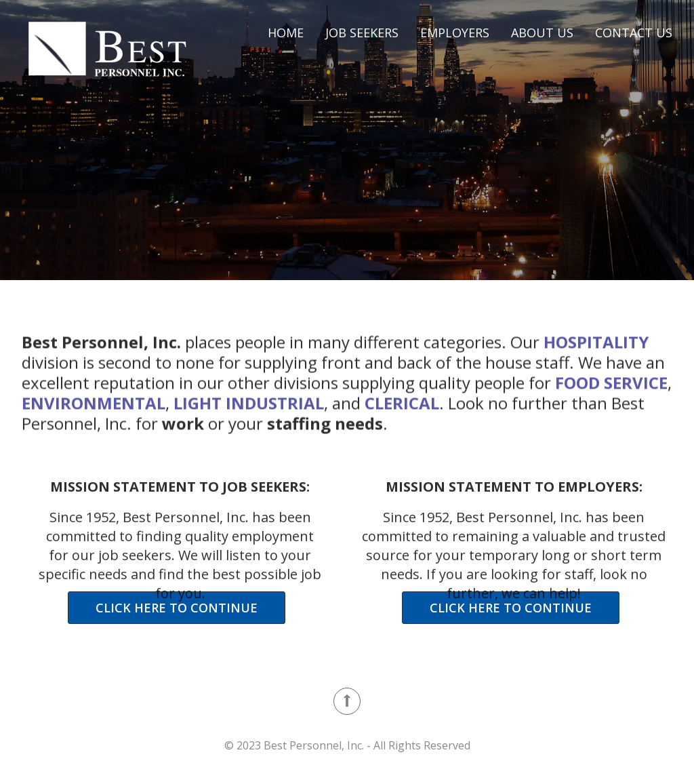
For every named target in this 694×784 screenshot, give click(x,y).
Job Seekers (362, 33)
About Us (542, 33)
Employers (455, 33)
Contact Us (634, 33)
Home (286, 33)
